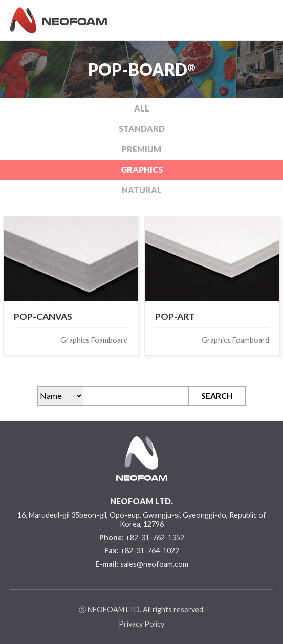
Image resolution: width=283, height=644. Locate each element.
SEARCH (217, 396)
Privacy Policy (141, 624)
